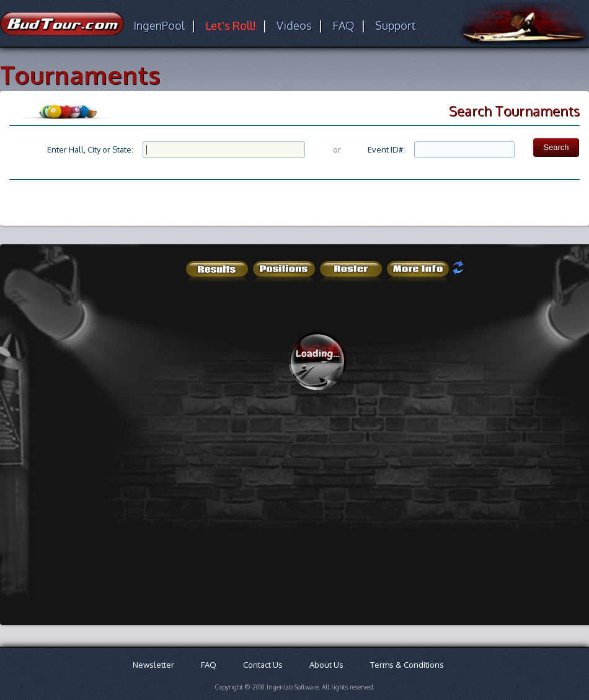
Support (396, 25)
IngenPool (159, 25)
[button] (556, 148)
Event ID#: (386, 149)
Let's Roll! (231, 25)
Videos (294, 25)
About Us (326, 665)
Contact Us (263, 665)
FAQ (343, 25)
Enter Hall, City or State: (90, 149)
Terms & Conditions (407, 665)
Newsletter (153, 665)
